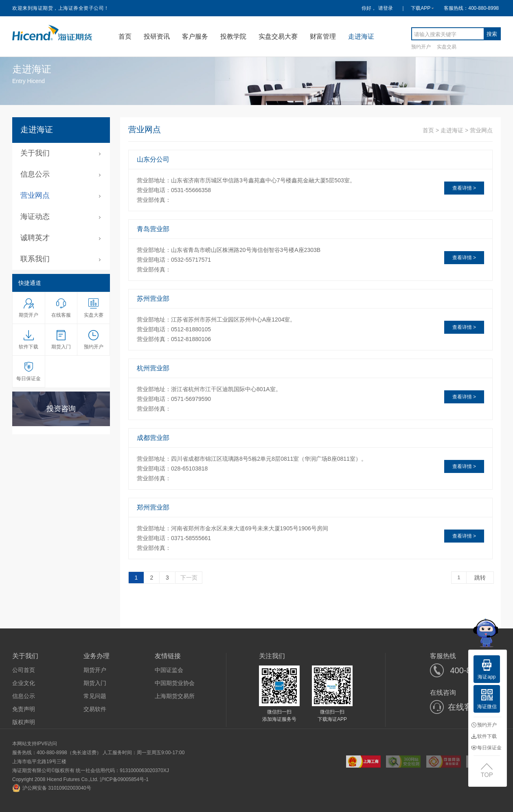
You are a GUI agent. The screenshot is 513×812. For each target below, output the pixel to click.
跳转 (480, 578)
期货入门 (95, 683)
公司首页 (24, 670)
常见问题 (95, 696)
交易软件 (95, 709)
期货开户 (95, 670)
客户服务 (195, 36)
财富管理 (323, 36)
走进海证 (361, 36)
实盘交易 (447, 47)
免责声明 (24, 709)
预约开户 (421, 47)
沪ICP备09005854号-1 (124, 779)
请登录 (386, 8)
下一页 (189, 578)
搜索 (492, 34)
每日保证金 (487, 748)
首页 (125, 36)
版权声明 (24, 722)
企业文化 (24, 683)
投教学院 (233, 36)
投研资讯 (157, 36)
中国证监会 (169, 670)
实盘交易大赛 (278, 36)
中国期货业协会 (175, 683)
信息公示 (24, 696)
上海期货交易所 (175, 696)
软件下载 (484, 736)
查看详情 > (464, 188)
